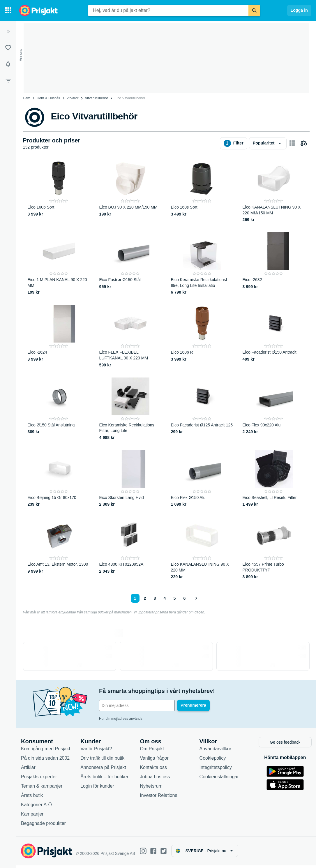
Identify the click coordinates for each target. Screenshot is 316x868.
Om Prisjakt (152, 751)
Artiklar (28, 770)
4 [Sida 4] (165, 598)
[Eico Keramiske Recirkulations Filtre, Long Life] (130, 409)
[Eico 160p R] (202, 336)
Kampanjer (32, 817)
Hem (27, 98)
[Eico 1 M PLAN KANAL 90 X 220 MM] (59, 264)
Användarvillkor (215, 751)
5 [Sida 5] (175, 598)
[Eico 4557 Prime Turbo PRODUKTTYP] (274, 548)
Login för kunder (97, 789)
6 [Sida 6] (185, 598)
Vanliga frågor (154, 761)
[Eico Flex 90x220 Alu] (274, 409)
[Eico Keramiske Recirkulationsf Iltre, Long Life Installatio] (202, 264)
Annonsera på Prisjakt (103, 770)
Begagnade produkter (43, 826)
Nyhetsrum (151, 789)
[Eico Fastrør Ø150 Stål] (130, 264)
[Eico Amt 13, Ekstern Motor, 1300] (59, 548)
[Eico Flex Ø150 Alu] (202, 479)
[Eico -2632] (274, 264)
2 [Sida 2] (145, 598)
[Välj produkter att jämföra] (304, 143)
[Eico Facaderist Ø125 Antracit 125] (202, 409)
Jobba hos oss (155, 779)
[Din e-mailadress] (137, 705)
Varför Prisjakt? (96, 751)
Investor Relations (158, 798)
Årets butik (32, 798)
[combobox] (168, 10)
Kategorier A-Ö (36, 807)
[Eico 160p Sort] (59, 191)
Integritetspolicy (216, 770)
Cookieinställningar (219, 779)
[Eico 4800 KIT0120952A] (130, 548)
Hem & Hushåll (48, 98)
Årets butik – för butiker (104, 779)
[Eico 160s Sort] (202, 191)
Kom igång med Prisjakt (46, 751)
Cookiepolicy (213, 761)
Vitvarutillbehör (97, 98)
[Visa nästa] (196, 598)
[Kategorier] (8, 10)
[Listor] (8, 48)
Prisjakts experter (39, 779)
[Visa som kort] (292, 143)
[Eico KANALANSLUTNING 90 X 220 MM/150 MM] (274, 191)
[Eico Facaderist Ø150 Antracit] (274, 336)
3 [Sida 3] (155, 598)
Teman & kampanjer (42, 789)
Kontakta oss (153, 770)
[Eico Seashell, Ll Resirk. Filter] (274, 479)
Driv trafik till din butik (102, 761)
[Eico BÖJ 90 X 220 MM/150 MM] (130, 191)
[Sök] (254, 10)
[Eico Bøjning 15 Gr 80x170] (59, 479)
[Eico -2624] (59, 336)
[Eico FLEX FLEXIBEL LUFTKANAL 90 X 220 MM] (130, 336)
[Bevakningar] (8, 64)
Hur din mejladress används (121, 719)
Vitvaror (72, 98)
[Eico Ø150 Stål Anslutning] (59, 409)
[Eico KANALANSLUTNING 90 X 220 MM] (202, 548)
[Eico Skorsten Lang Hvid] (130, 479)
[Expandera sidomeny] (8, 31)
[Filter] (8, 80)
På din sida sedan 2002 (45, 761)
